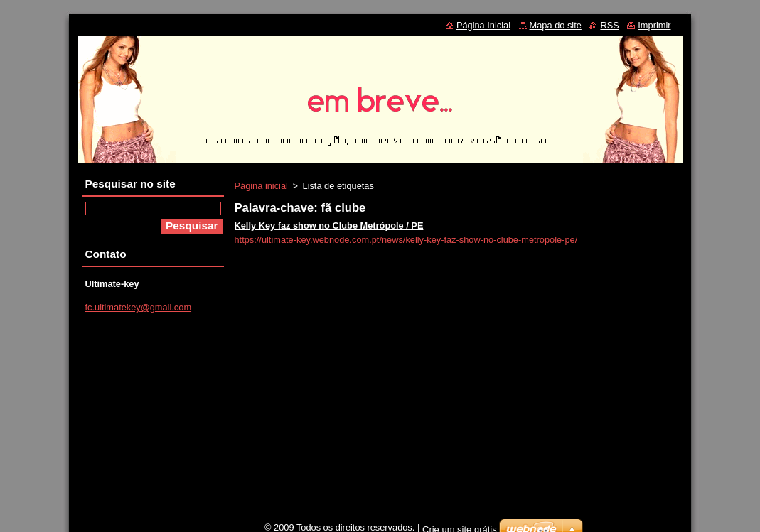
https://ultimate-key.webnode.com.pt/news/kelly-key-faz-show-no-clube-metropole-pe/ (406, 240)
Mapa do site (556, 25)
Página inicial (261, 186)
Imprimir (654, 25)
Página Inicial (483, 25)
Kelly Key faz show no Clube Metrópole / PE (329, 226)
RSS (609, 25)
